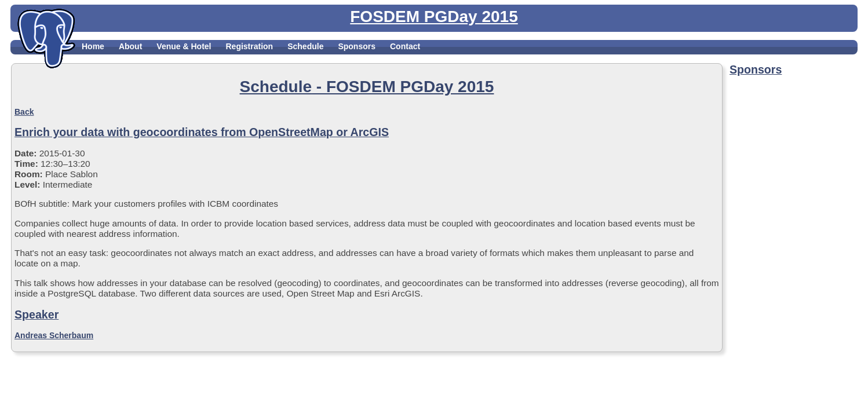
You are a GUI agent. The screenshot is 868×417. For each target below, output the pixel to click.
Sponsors (357, 46)
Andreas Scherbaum (54, 335)
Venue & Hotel (184, 46)
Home (93, 46)
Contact (405, 46)
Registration (249, 46)
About (130, 46)
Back (24, 112)
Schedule (305, 46)
